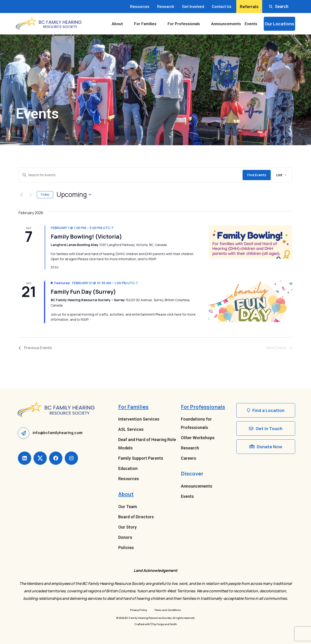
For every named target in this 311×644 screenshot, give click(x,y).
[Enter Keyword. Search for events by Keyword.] (131, 175)
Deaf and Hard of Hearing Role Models (147, 444)
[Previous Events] (21, 195)
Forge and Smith (167, 624)
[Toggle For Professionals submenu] (205, 24)
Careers (189, 458)
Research (166, 7)
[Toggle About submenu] (128, 24)
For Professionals (184, 24)
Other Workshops (198, 438)
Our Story (127, 527)
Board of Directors (136, 517)
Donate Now (266, 447)
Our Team (128, 507)
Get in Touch (266, 428)
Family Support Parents (141, 458)
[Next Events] (30, 195)
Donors (125, 537)
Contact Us (222, 7)
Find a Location (266, 410)
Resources (140, 7)
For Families (145, 24)
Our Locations (279, 24)
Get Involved (193, 7)
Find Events (257, 175)
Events (251, 24)
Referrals (249, 7)
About (117, 24)
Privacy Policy (139, 610)
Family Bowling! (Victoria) (86, 236)
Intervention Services (139, 419)
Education (128, 468)
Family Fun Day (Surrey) (83, 292)
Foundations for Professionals (196, 423)
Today (45, 194)
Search (279, 6)
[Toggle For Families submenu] (161, 24)
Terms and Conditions (168, 610)
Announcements (226, 24)
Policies (126, 548)
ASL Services (131, 429)
